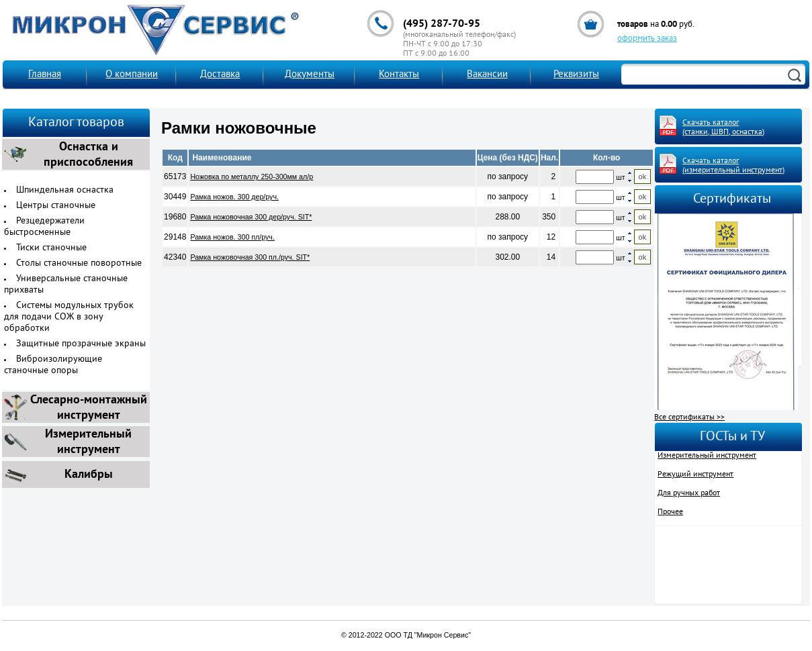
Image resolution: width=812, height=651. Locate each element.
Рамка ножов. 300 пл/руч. (232, 237)
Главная (45, 75)
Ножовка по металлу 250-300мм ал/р (252, 177)
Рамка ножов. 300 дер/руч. (234, 197)
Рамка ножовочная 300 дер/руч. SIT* (251, 217)
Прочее (670, 512)
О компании (132, 75)
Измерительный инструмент (707, 456)
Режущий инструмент (695, 474)
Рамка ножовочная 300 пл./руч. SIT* (250, 257)
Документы (310, 75)
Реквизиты (576, 75)
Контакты (399, 75)
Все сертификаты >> (689, 417)
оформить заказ (647, 39)
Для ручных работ (689, 493)
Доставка (220, 75)
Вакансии (487, 75)
